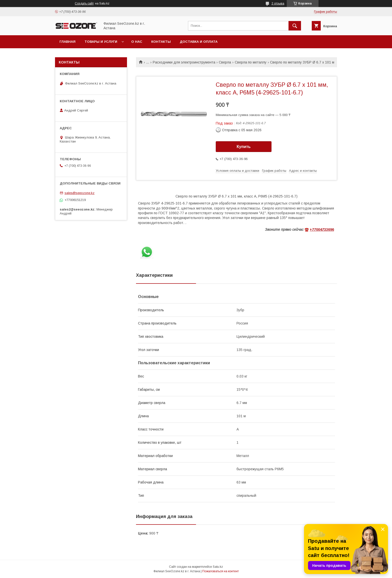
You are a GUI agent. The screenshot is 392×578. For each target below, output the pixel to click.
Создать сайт (84, 3)
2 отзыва (278, 3)
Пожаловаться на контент (220, 571)
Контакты (161, 42)
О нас (137, 42)
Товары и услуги (101, 42)
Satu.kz (218, 567)
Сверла (225, 62)
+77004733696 (322, 229)
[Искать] (295, 26)
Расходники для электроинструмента (184, 62)
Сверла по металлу (251, 62)
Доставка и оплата (199, 42)
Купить (244, 147)
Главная (67, 42)
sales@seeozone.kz (79, 193)
